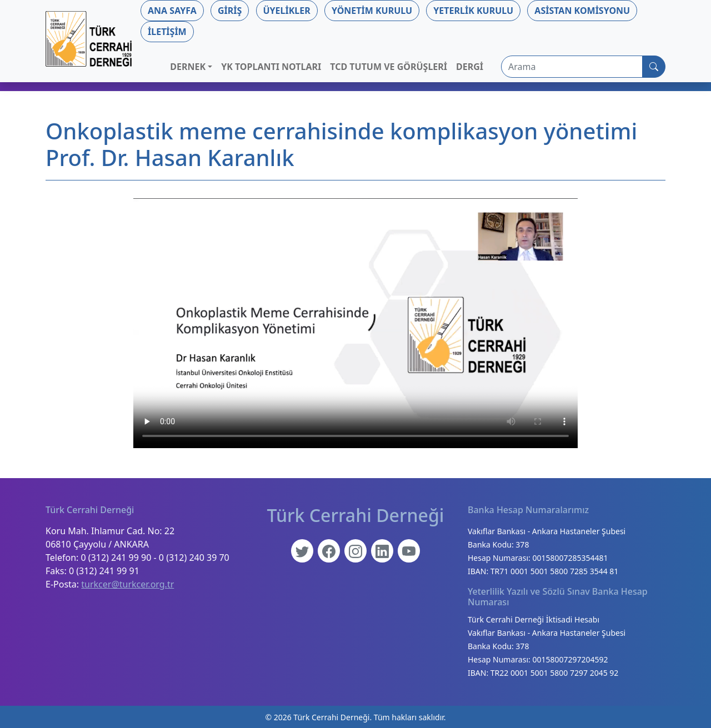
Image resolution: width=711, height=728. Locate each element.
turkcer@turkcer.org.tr (127, 584)
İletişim (167, 32)
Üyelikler (287, 11)
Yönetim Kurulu (372, 11)
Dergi (470, 67)
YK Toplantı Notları (271, 67)
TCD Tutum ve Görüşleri (389, 67)
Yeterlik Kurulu (473, 11)
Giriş (230, 11)
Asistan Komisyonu (582, 11)
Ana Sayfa (172, 11)
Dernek (188, 67)
